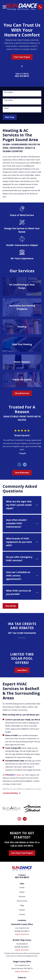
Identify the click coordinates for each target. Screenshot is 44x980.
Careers (22, 910)
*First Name (8, 92)
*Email (6, 108)
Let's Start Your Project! (22, 853)
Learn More (22, 670)
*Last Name (8, 100)
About (22, 892)
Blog (22, 905)
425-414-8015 (22, 76)
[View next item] (25, 465)
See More (22, 638)
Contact (22, 914)
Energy (13, 775)
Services (22, 896)
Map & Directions (22, 934)
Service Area (22, 901)
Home (22, 887)
